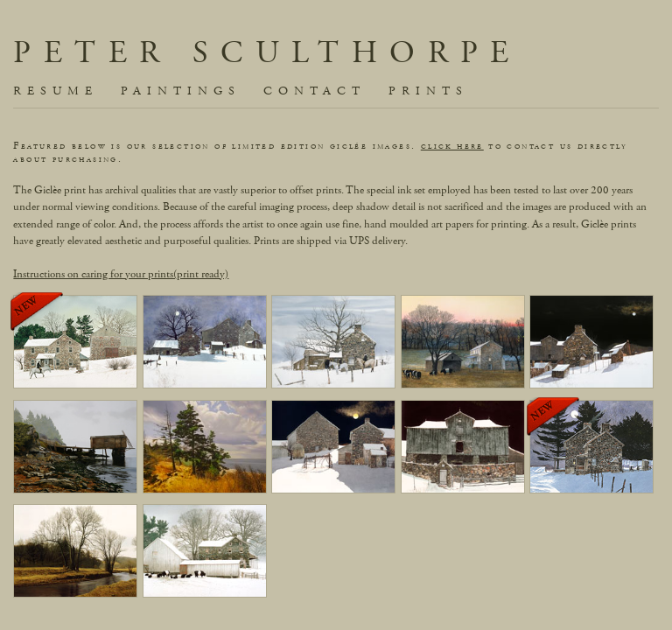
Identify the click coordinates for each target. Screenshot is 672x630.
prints (428, 91)
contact (315, 91)
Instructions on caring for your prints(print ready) (121, 274)
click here (452, 146)
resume (56, 91)
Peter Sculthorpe (267, 53)
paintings (181, 91)
